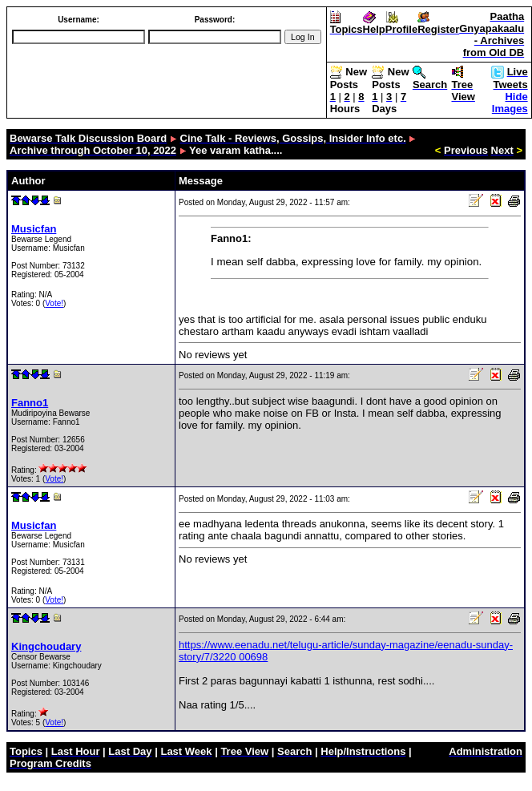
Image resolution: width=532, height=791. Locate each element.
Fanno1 (30, 403)
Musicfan (34, 229)
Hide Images (510, 103)
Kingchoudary (46, 646)
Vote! (54, 303)
